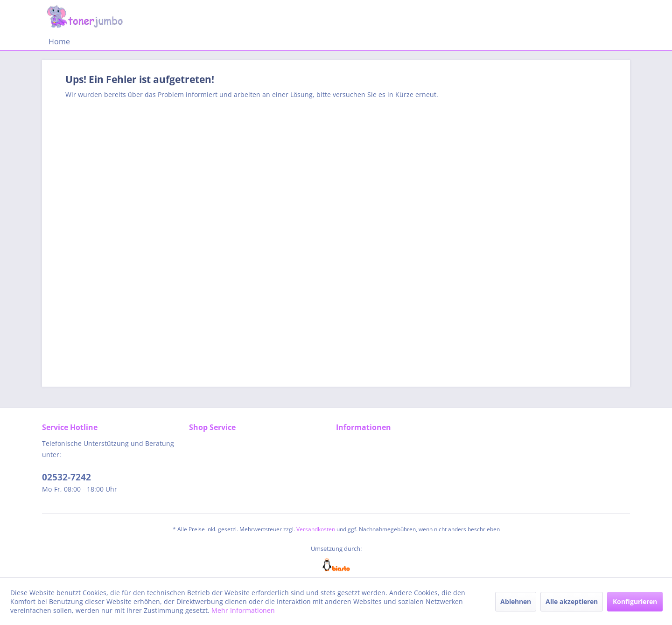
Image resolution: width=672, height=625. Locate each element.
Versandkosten (316, 529)
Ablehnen (516, 601)
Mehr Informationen (243, 610)
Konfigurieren (635, 601)
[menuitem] (59, 42)
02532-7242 (66, 477)
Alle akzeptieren (572, 601)
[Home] (59, 42)
